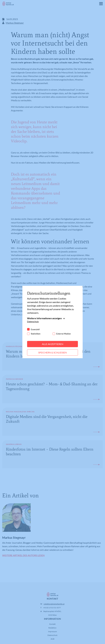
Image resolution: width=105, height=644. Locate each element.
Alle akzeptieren (53, 344)
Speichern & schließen (52, 352)
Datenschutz (33, 321)
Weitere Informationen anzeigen (44, 318)
